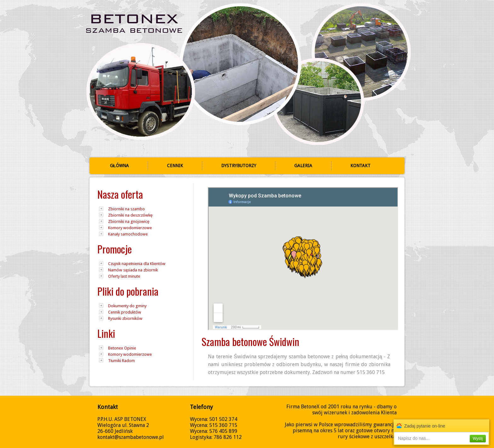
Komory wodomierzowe (130, 228)
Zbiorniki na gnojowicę (129, 221)
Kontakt (360, 166)
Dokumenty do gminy (127, 306)
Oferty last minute (124, 276)
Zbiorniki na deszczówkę (130, 215)
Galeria (303, 166)
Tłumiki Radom (121, 361)
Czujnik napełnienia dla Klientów (137, 264)
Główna (119, 166)
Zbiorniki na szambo (126, 209)
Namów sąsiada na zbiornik (133, 270)
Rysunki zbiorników (125, 318)
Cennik (175, 166)
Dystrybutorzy (239, 166)
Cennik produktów (125, 312)
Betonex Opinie (122, 348)
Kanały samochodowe (128, 234)
